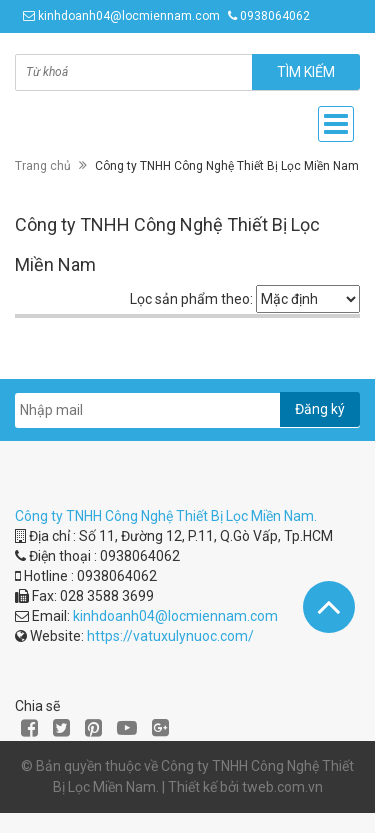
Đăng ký (320, 409)
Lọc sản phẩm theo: (191, 299)
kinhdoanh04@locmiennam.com (129, 16)
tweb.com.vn (282, 787)
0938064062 (275, 16)
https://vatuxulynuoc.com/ (170, 636)
